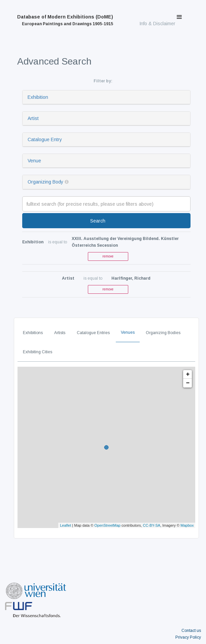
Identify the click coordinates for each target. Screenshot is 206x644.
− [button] (188, 383)
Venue (34, 161)
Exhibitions (33, 333)
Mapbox (187, 525)
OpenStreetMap (107, 525)
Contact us (191, 631)
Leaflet (65, 525)
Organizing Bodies (163, 333)
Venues (128, 332)
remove (108, 256)
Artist (33, 118)
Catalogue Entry (45, 139)
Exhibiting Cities (38, 352)
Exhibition (38, 97)
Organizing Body (45, 182)
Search (98, 221)
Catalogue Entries (93, 333)
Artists (60, 333)
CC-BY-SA (152, 525)
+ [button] (188, 374)
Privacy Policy (188, 637)
